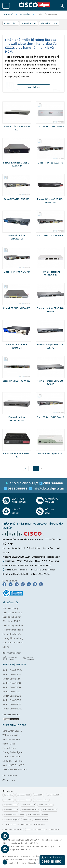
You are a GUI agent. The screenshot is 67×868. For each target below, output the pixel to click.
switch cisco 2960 (24, 800)
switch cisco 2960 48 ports (38, 815)
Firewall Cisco (11, 23)
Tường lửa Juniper (11, 757)
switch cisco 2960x (41, 800)
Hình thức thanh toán (13, 630)
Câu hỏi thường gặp (12, 634)
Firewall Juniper (29, 23)
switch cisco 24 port (11, 820)
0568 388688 (21, 565)
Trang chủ (8, 14)
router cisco (27, 820)
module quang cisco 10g (36, 829)
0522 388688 (20, 574)
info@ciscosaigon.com (49, 557)
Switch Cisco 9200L (12, 700)
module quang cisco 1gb (13, 829)
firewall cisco (54, 829)
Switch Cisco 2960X (12, 670)
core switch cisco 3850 (30, 810)
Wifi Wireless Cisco (12, 735)
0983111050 (44, 565)
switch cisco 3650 (28, 805)
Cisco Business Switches (15, 769)
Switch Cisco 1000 (11, 692)
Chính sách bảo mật (12, 617)
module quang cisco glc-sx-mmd (32, 824)
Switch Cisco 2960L (12, 674)
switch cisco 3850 (45, 805)
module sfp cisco (41, 820)
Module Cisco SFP (11, 739)
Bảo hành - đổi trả (11, 621)
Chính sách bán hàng (12, 613)
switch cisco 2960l (11, 805)
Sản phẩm (25, 14)
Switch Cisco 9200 (12, 696)
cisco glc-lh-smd (10, 824)
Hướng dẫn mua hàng (13, 638)
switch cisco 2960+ (50, 810)
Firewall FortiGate (49, 23)
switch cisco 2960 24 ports (14, 815)
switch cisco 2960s (11, 810)
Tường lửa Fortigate (13, 752)
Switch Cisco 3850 (12, 687)
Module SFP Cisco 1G (13, 761)
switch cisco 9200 (24, 795)
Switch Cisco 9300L (12, 709)
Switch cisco (8, 795)
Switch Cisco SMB (11, 679)
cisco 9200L (39, 795)
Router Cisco (9, 744)
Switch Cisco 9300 (12, 704)
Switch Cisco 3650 (12, 683)
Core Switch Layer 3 (12, 731)
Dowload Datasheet (13, 643)
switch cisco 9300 (54, 795)
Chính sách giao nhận (13, 625)
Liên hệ (6, 647)
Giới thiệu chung (10, 608)
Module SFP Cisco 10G (13, 765)
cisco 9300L (8, 800)
